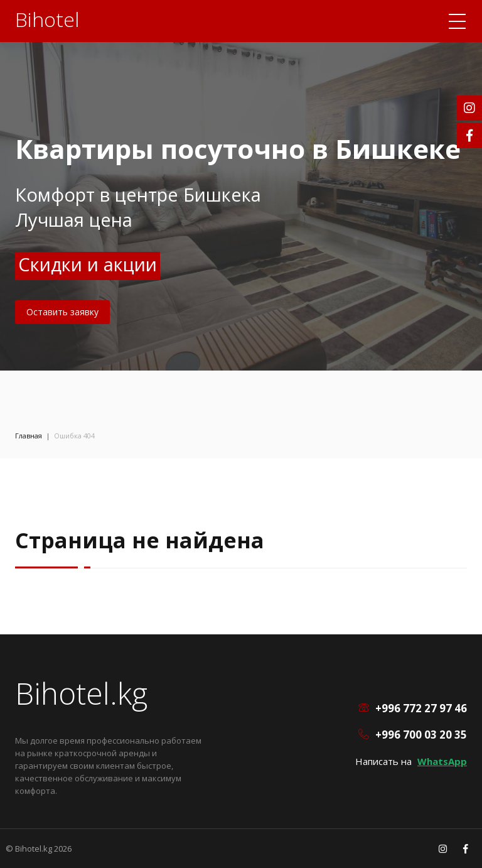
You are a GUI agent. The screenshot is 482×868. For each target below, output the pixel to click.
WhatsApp (442, 761)
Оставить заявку (62, 312)
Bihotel (47, 19)
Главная (29, 436)
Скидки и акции (88, 264)
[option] (241, 185)
